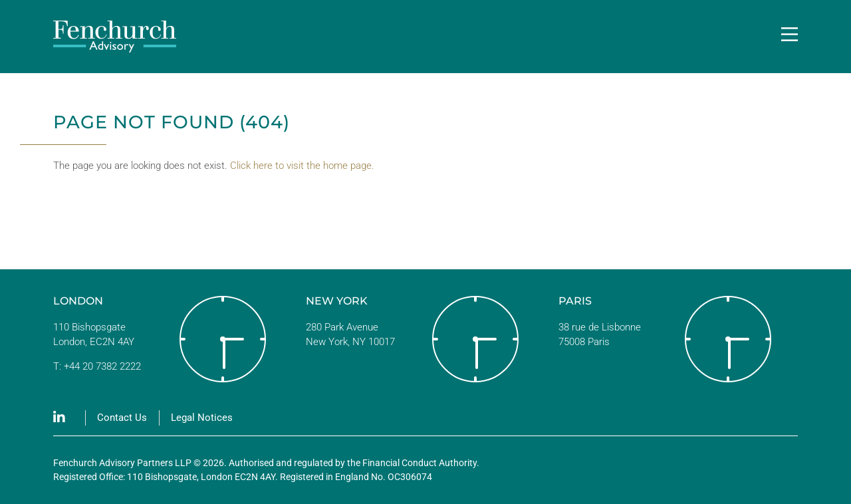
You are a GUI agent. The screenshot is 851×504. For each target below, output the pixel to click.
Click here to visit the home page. (302, 166)
